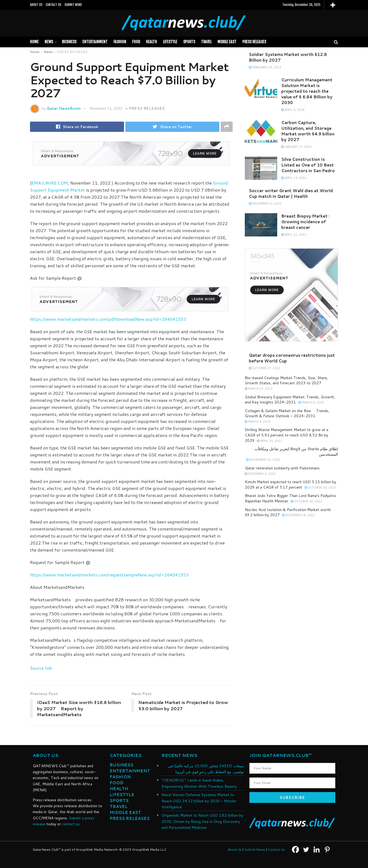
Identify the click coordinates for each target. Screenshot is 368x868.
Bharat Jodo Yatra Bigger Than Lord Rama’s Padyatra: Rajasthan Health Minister (291, 498)
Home (34, 42)
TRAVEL (206, 42)
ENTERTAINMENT (130, 771)
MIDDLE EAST (227, 42)
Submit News (255, 849)
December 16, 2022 (298, 515)
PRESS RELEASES (254, 42)
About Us (235, 849)
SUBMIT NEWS (73, 5)
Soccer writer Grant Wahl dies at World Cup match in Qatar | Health (291, 193)
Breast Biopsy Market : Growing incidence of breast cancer (305, 222)
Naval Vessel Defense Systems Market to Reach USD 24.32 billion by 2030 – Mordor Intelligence (199, 801)
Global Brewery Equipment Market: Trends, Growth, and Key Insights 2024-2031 (290, 400)
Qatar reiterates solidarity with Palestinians (282, 468)
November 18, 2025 (263, 460)
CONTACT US (53, 5)
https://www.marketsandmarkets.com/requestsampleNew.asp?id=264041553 (109, 575)
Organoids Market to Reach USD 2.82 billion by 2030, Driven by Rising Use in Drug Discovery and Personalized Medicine (202, 821)
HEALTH (151, 42)
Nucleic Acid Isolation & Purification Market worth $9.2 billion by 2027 (288, 512)
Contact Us (276, 849)
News (49, 42)
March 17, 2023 (259, 389)
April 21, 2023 (294, 235)
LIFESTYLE (170, 42)
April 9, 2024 (293, 110)
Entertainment (95, 42)
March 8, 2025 (311, 402)
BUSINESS (69, 42)
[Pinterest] (327, 849)
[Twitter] (306, 849)
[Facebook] (295, 849)
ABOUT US (36, 5)
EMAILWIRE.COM (50, 183)
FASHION (120, 42)
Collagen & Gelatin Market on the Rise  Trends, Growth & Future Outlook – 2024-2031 (287, 413)
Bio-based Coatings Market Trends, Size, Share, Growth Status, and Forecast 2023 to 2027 (286, 380)
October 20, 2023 (320, 488)
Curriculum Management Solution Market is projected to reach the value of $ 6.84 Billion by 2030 (307, 91)
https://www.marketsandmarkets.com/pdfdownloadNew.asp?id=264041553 (108, 319)
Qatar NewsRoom (64, 108)
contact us (71, 824)
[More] (333, 5)
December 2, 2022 (260, 474)
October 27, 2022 (265, 368)
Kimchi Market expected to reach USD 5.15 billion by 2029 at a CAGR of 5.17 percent (290, 485)
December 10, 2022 (265, 203)
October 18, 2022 (306, 501)
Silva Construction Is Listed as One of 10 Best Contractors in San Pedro (308, 165)
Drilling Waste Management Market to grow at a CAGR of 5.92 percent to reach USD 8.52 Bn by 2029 (287, 435)
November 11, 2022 (106, 108)
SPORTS (189, 42)
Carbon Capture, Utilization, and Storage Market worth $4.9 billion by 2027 (308, 131)
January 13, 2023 (296, 147)
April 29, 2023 (270, 441)
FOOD (136, 42)
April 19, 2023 (294, 178)
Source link (41, 668)
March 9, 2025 (258, 422)
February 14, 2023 (265, 67)
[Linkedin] (317, 849)
